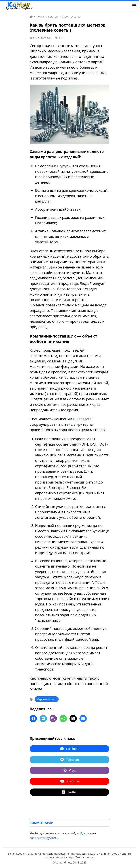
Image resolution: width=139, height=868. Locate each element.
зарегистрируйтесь (44, 838)
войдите (83, 833)
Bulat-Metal (83, 419)
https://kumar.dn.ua (80, 857)
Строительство (47, 699)
